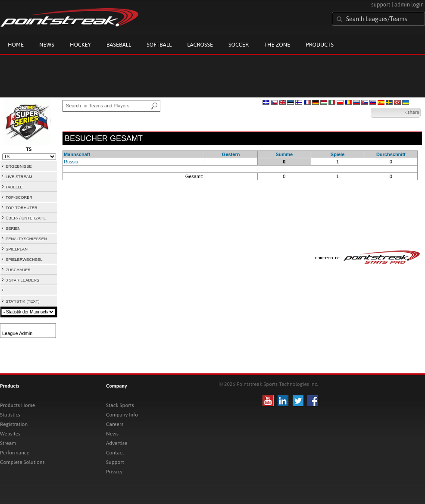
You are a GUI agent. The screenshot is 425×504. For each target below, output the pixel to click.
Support (115, 462)
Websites (10, 434)
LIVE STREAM (19, 177)
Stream (8, 443)
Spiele (337, 154)
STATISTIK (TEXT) (22, 301)
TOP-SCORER (19, 197)
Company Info (122, 415)
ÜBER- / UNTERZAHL (26, 218)
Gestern (231, 154)
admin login (409, 5)
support (381, 5)
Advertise (117, 443)
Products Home (17, 405)
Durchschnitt (391, 154)
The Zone (277, 45)
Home (16, 45)
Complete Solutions (22, 462)
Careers (115, 424)
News (47, 45)
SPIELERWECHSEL (24, 260)
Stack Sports (120, 405)
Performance (15, 453)
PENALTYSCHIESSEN (26, 239)
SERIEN (13, 229)
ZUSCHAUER (18, 270)
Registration (14, 424)
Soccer (239, 45)
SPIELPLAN (17, 249)
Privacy (114, 472)
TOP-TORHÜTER (22, 208)
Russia (71, 162)
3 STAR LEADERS (22, 280)
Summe (284, 154)
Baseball (119, 45)
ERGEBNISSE (19, 166)
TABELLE (14, 187)
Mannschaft (77, 154)
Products (320, 45)
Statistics (10, 415)
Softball (159, 45)
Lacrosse (200, 45)
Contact (115, 453)
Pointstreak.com (69, 18)
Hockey (80, 45)
